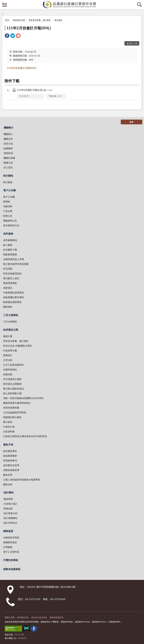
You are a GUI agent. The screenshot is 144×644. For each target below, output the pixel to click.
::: (2, 2)
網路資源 (8, 531)
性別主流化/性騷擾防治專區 (17, 346)
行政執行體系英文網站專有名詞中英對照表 (25, 436)
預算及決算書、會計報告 (40, 20)
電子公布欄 (9, 190)
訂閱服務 (8, 547)
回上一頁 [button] (133, 43)
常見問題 (8, 269)
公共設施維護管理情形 (15, 412)
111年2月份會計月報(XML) (29, 28)
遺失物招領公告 (11, 225)
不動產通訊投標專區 (13, 292)
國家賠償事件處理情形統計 (17, 403)
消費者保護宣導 (11, 470)
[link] (7, 36)
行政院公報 (9, 427)
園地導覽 (8, 499)
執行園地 (8, 176)
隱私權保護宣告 (57, 617)
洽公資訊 (8, 167)
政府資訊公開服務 (12, 384)
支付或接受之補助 (12, 379)
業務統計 (8, 355)
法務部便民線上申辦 (13, 259)
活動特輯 (8, 206)
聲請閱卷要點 (10, 283)
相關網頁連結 (10, 542)
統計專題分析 (10, 513)
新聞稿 (7, 201)
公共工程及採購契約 (13, 365)
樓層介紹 (8, 163)
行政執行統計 (10, 504)
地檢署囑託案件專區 (13, 297)
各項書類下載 (10, 250)
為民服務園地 (10, 240)
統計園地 (9, 492)
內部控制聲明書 (11, 408)
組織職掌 (8, 148)
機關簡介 (9, 127)
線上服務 (8, 245)
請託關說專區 (10, 451)
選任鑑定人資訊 (11, 278)
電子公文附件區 (11, 552)
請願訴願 (8, 374)
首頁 (7, 20)
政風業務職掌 (10, 456)
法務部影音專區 (11, 537)
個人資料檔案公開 (12, 393)
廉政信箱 (8, 484)
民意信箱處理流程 (12, 273)
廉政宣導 (8, 475)
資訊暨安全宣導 (11, 465)
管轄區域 (8, 153)
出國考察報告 (10, 369)
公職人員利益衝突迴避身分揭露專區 (22, 480)
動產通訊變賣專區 (12, 302)
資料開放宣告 (23, 617)
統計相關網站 (10, 518)
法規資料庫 (9, 431)
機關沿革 (8, 139)
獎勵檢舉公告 (10, 221)
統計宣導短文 (10, 523)
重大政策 (8, 422)
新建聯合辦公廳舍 (12, 417)
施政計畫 (8, 336)
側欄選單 (5, 5)
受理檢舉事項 (10, 460)
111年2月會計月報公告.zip (35, 90)
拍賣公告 (8, 216)
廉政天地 (8, 444)
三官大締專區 (11, 315)
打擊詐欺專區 (11, 560)
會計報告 (58, 20)
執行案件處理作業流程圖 (16, 264)
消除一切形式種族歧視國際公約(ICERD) (23, 398)
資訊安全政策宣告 (39, 617)
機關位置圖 (9, 158)
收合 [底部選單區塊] (132, 122)
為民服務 (8, 234)
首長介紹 (8, 144)
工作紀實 (8, 211)
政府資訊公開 (19, 20)
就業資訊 (8, 288)
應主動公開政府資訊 (13, 389)
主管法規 (8, 360)
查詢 (139, 5)
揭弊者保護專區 (12, 569)
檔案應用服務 (10, 254)
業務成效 (8, 508)
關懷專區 (8, 307)
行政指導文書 (10, 350)
